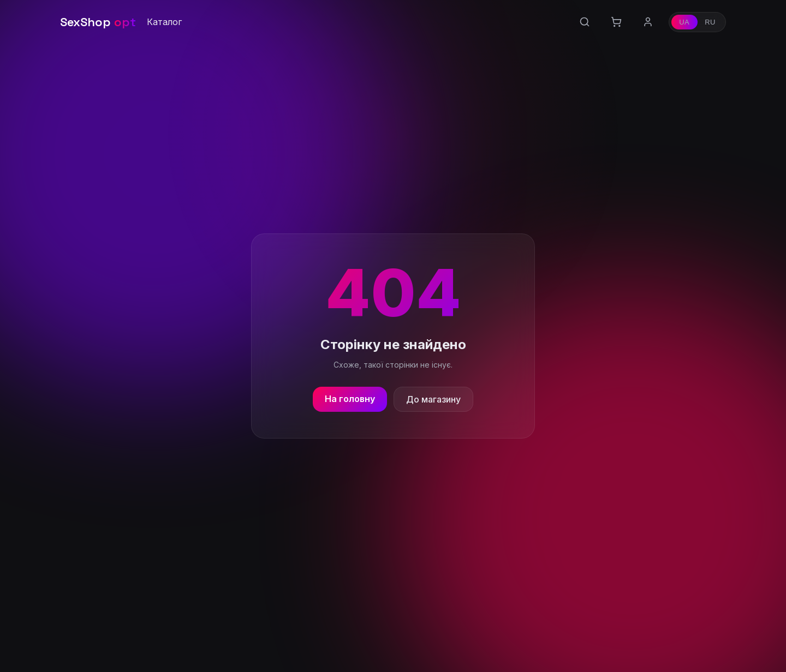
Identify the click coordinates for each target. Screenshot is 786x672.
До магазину (433, 399)
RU (710, 22)
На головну (350, 399)
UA (684, 22)
